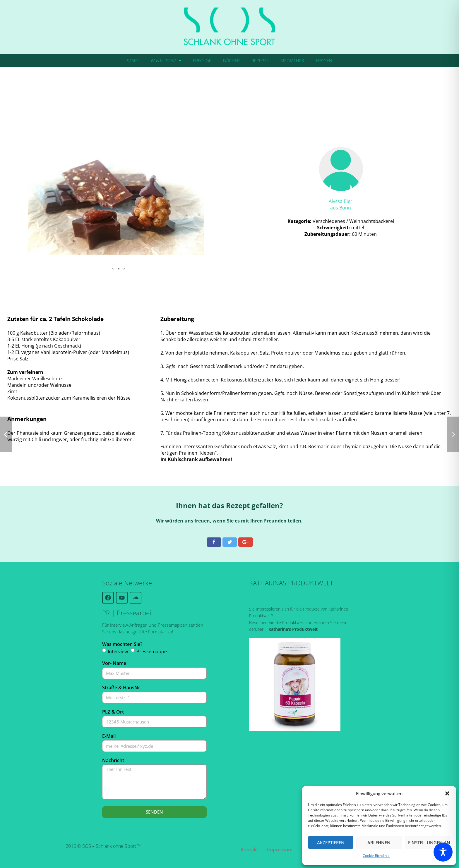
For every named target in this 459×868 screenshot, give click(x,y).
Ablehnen (379, 843)
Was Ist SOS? (166, 61)
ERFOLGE (202, 61)
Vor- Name (114, 663)
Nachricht (113, 760)
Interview (118, 652)
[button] (447, 793)
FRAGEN (324, 61)
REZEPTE (260, 61)
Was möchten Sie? (122, 644)
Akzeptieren (331, 843)
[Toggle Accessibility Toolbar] (443, 852)
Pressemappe (152, 652)
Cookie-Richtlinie (376, 856)
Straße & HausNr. (122, 687)
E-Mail (109, 736)
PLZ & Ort (113, 712)
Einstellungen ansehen (429, 843)
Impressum (280, 850)
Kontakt (249, 850)
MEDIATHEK (292, 61)
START (133, 61)
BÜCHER (231, 61)
